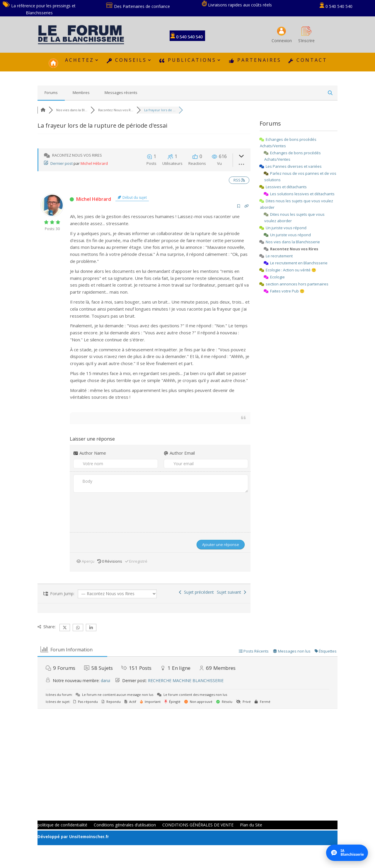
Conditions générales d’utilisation (125, 825)
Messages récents (121, 93)
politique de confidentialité (62, 825)
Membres (81, 93)
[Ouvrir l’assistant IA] (347, 853)
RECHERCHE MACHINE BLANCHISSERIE (186, 680)
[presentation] (110, 511)
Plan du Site (251, 825)
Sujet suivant (231, 592)
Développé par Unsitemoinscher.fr (73, 837)
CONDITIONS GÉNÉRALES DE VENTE (198, 825)
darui (105, 680)
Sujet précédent (196, 592)
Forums (51, 93)
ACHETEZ (80, 61)
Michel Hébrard (94, 163)
